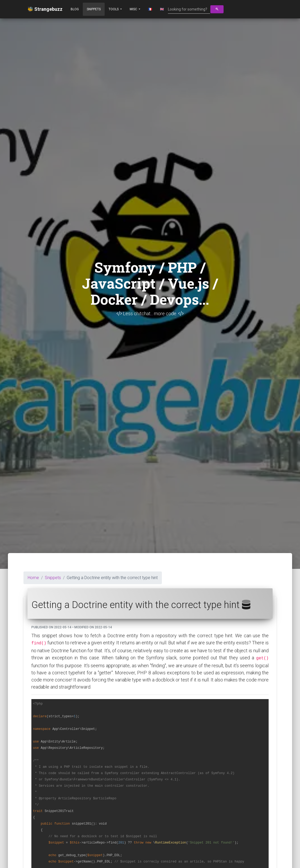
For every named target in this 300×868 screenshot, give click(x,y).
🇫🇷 (150, 9)
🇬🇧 (162, 9)
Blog (75, 9)
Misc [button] (134, 9)
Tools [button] (114, 9)
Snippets (94, 9)
